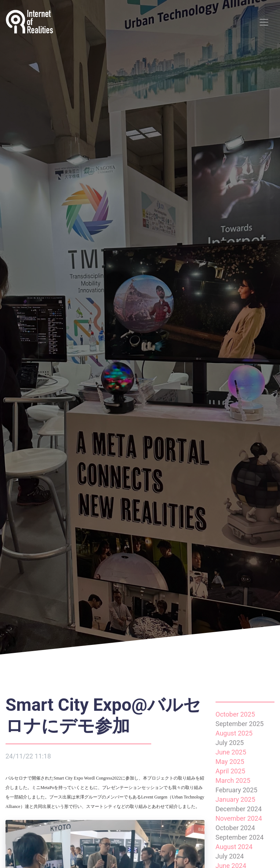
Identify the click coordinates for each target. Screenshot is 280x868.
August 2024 (234, 847)
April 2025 (230, 771)
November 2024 (239, 818)
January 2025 (235, 799)
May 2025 (230, 762)
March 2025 (233, 780)
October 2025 (235, 714)
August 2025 (234, 733)
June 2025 (231, 752)
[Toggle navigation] (264, 22)
